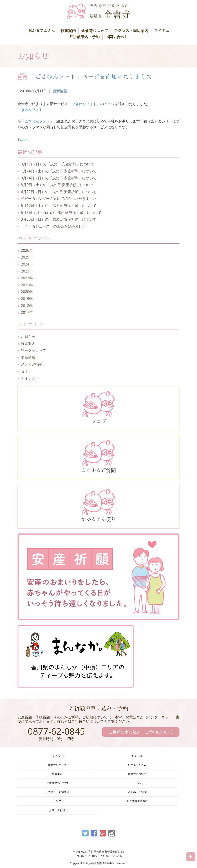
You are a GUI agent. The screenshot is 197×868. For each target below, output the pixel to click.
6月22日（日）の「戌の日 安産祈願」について (59, 192)
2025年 (27, 257)
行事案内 (68, 31)
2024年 (27, 264)
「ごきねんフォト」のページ (91, 104)
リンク (57, 801)
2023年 (27, 271)
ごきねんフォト (30, 110)
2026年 (27, 250)
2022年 (27, 278)
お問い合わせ (117, 37)
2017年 (27, 312)
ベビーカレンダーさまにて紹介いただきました (59, 199)
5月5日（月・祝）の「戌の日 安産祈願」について (61, 212)
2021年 (27, 285)
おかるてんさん (41, 31)
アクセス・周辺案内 (131, 31)
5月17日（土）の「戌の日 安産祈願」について (59, 205)
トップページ (57, 756)
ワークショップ (34, 350)
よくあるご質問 (98, 456)
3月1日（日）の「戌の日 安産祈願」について (58, 164)
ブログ (98, 407)
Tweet (23, 140)
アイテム (161, 31)
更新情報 (60, 91)
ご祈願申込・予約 (84, 37)
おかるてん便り (98, 505)
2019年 (27, 299)
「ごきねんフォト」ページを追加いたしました (91, 76)
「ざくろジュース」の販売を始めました (53, 226)
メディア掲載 (32, 364)
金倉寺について (95, 31)
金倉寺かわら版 (57, 765)
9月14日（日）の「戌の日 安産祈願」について (59, 178)
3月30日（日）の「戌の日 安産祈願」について (59, 219)
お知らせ (28, 337)
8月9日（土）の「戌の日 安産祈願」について (58, 185)
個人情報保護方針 (137, 801)
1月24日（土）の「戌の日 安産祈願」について (59, 171)
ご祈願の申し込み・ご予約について (141, 732)
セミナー (28, 371)
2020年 (27, 292)
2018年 (27, 306)
